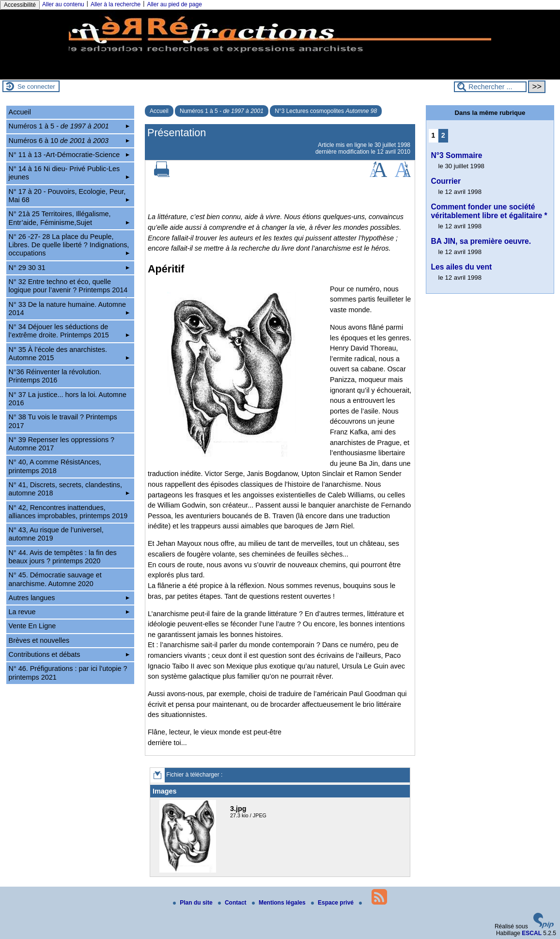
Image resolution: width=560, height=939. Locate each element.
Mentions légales (280, 903)
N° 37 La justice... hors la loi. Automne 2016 (68, 399)
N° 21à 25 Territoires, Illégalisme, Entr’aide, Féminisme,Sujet (69, 218)
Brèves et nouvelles (39, 640)
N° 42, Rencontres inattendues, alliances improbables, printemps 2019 (68, 512)
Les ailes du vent (462, 267)
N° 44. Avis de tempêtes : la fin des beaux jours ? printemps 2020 (63, 557)
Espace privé (333, 903)
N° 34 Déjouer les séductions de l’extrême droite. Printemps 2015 (69, 331)
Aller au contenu (63, 4)
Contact (233, 903)
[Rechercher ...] (490, 87)
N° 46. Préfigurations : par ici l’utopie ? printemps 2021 (68, 673)
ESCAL (532, 933)
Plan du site (194, 903)
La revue (69, 612)
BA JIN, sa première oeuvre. (481, 241)
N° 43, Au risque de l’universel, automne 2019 (56, 534)
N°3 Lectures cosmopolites (326, 111)
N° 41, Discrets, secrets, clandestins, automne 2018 (69, 489)
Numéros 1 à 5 (222, 111)
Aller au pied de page (174, 4)
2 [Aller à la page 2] (443, 135)
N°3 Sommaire (457, 155)
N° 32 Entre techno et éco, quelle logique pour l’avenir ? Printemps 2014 (69, 287)
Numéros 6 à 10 (69, 141)
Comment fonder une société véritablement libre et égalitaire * (489, 211)
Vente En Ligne (32, 626)
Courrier (446, 181)
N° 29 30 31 (69, 268)
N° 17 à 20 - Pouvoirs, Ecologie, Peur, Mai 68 (69, 196)
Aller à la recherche (116, 4)
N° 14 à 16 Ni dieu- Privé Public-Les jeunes (69, 173)
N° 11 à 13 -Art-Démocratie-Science (69, 155)
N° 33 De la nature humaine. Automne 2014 (69, 309)
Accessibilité (20, 5)
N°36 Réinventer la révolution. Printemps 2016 (55, 376)
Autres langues (69, 598)
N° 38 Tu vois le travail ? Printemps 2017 (63, 421)
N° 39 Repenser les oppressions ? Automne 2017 (62, 444)
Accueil (159, 111)
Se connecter (36, 87)
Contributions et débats (69, 654)
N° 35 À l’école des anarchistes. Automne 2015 (69, 354)
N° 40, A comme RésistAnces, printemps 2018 (55, 466)
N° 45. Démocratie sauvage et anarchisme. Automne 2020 (55, 579)
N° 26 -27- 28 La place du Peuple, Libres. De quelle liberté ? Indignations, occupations (69, 245)
